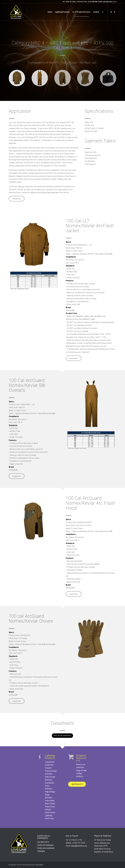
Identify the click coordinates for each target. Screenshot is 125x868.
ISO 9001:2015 (43, 842)
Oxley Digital (39, 865)
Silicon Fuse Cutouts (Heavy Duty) (50, 810)
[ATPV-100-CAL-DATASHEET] (62, 736)
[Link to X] (111, 12)
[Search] (103, 12)
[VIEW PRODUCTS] (77, 784)
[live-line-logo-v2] (16, 12)
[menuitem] (50, 12)
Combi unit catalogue (45, 845)
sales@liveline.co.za (109, 2)
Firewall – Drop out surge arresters (51, 771)
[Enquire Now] (17, 199)
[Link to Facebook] (115, 12)
